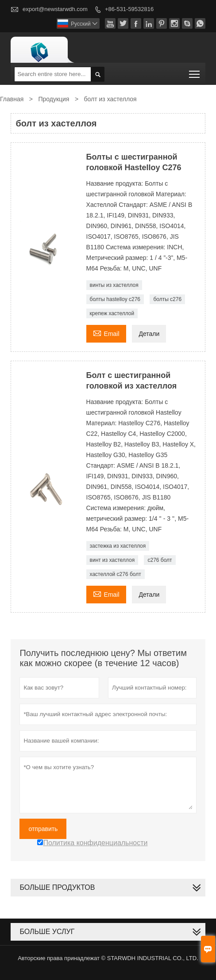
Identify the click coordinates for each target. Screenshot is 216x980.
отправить (43, 829)
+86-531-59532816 (129, 9)
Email (106, 333)
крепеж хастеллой (112, 313)
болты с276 (167, 299)
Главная (12, 99)
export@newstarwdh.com (55, 9)
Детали (149, 334)
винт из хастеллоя (112, 560)
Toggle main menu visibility (195, 71)
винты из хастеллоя (114, 285)
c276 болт (160, 560)
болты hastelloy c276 (115, 299)
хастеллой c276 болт (116, 574)
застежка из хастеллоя (118, 546)
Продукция (54, 99)
